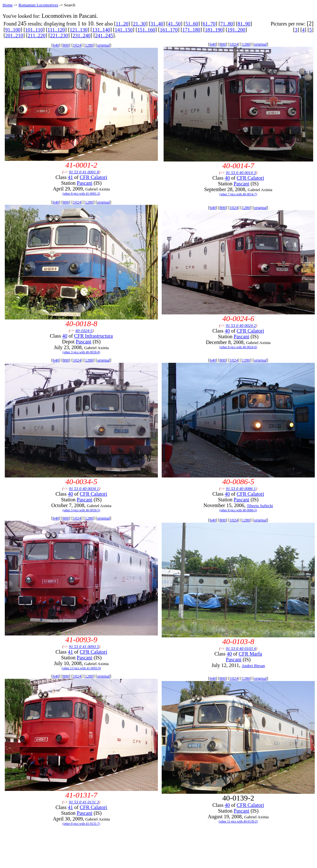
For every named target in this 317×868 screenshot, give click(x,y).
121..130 (79, 30)
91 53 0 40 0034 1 (84, 488)
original (103, 45)
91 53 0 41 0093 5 (84, 646)
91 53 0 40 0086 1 (241, 488)
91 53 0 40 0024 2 (241, 325)
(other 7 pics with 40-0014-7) (238, 194)
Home (8, 5)
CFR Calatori (93, 177)
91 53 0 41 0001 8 (84, 172)
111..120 (56, 30)
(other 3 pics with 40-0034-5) (81, 510)
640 (56, 45)
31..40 (157, 24)
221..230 (59, 36)
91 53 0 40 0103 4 (241, 648)
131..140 (101, 30)
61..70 (209, 24)
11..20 (122, 24)
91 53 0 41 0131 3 (84, 802)
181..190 (214, 30)
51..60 (192, 24)
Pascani (85, 183)
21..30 (139, 24)
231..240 (82, 36)
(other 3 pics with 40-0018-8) (81, 352)
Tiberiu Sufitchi (260, 506)
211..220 (37, 36)
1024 (77, 45)
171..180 (191, 30)
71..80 (226, 24)
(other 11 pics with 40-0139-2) (238, 821)
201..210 (14, 36)
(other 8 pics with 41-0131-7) (81, 824)
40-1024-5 (84, 330)
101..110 (34, 30)
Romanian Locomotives (38, 5)
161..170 (169, 30)
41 (70, 177)
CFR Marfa (250, 654)
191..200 (236, 30)
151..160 (146, 30)
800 (66, 45)
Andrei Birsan (253, 666)
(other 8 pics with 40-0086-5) (238, 510)
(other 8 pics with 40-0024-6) (238, 347)
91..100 (13, 30)
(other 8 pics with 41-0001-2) (81, 194)
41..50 (174, 24)
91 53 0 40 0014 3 (241, 172)
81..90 (244, 24)
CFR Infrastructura (93, 336)
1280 (89, 45)
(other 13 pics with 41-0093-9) (81, 668)
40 (227, 178)
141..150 (124, 30)
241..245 (104, 36)
